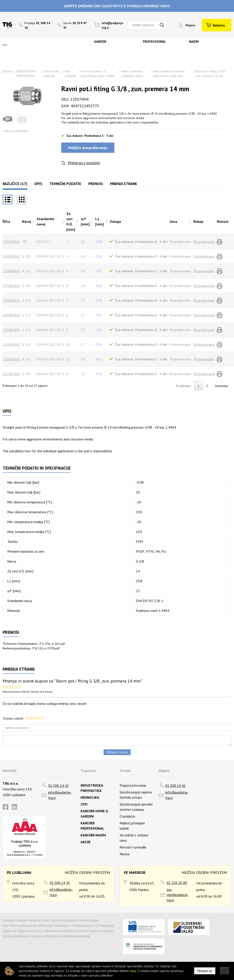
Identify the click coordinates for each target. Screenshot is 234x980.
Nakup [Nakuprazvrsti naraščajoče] (198, 221)
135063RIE (11, 315)
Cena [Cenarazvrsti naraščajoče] (173, 221)
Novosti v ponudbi (133, 847)
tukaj (133, 971)
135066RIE (11, 359)
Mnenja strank (123, 184)
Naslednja (222, 386)
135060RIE (11, 271)
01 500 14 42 (58, 786)
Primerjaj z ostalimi (84, 163)
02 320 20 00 (177, 883)
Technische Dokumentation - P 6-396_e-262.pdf (34, 644)
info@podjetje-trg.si (60, 795)
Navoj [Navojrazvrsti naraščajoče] (26, 221)
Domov (7, 71)
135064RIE (11, 330)
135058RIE (11, 242)
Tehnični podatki (65, 184)
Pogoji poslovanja (133, 785)
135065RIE (11, 344)
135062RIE (11, 300)
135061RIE (11, 286)
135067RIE (11, 374)
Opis (38, 184)
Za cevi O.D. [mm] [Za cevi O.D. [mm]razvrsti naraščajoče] (71, 221)
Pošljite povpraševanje (88, 148)
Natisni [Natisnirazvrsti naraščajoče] (223, 221)
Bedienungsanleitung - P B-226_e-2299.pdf (31, 648)
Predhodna (183, 386)
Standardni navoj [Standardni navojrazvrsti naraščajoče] (45, 221)
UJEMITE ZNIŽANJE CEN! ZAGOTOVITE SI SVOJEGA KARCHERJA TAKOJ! (117, 6)
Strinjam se (205, 971)
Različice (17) (15, 184)
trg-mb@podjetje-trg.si (178, 895)
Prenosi (96, 184)
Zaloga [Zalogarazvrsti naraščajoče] (115, 221)
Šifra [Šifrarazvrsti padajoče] (6, 221)
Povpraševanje (204, 242)
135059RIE (11, 256)
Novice (125, 854)
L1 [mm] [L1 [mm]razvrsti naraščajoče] (100, 221)
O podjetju (127, 816)
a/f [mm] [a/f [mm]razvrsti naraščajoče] (85, 221)
